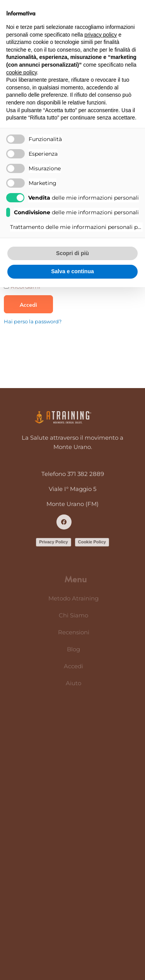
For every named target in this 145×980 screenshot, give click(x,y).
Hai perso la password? (33, 322)
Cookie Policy (92, 542)
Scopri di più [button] (72, 253)
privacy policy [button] (101, 35)
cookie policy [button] (21, 72)
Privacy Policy (54, 542)
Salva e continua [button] (72, 271)
